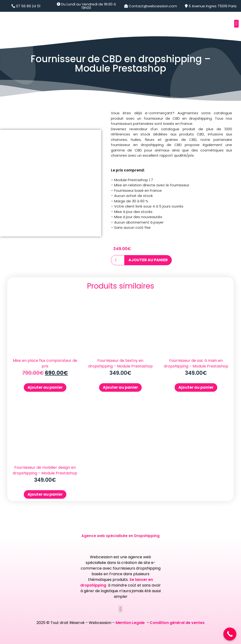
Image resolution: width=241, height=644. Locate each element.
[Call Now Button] (230, 634)
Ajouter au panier (148, 260)
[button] (236, 24)
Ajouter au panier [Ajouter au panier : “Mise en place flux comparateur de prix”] (45, 387)
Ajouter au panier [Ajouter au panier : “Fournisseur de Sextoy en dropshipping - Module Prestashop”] (120, 387)
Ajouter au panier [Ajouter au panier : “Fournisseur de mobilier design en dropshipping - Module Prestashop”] (45, 494)
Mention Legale (131, 623)
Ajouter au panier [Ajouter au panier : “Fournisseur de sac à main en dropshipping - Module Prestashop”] (196, 387)
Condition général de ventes (177, 623)
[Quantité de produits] (118, 260)
